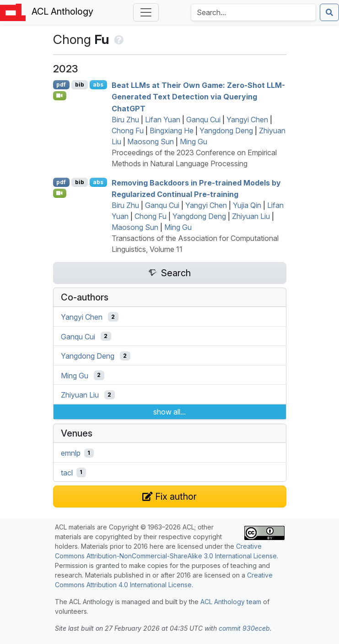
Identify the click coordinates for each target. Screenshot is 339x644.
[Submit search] (329, 12)
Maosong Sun (151, 142)
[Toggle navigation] (146, 12)
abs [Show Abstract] (98, 85)
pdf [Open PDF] (61, 85)
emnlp (71, 453)
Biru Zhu (125, 120)
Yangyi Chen (247, 120)
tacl (67, 472)
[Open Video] (60, 96)
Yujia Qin (247, 205)
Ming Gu (194, 142)
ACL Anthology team (231, 602)
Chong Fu (128, 131)
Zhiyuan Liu (251, 216)
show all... (169, 412)
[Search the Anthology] (253, 12)
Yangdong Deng (226, 131)
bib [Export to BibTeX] (80, 85)
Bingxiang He (172, 131)
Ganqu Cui (203, 120)
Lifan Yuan (163, 120)
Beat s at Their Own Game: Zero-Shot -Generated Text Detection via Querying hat (198, 96)
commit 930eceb (244, 628)
